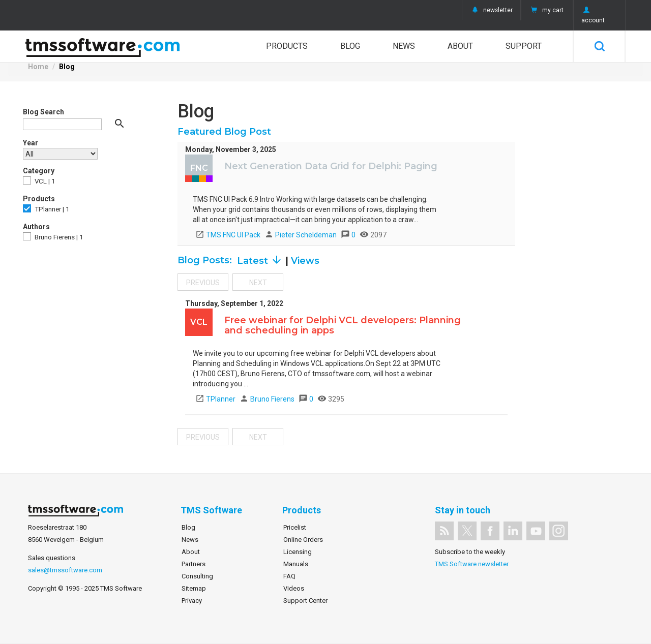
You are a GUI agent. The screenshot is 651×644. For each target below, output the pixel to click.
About (460, 46)
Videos (294, 588)
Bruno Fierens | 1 (53, 237)
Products (287, 46)
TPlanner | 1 (46, 209)
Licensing (298, 552)
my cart (546, 10)
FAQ (289, 576)
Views (305, 261)
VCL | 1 (39, 181)
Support (524, 46)
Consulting (197, 576)
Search (599, 46)
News (404, 46)
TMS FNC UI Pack (228, 235)
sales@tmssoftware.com (65, 570)
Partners (194, 564)
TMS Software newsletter (472, 564)
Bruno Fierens (268, 399)
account (593, 16)
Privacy (192, 601)
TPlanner (215, 399)
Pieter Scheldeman (301, 235)
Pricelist (295, 527)
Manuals (296, 564)
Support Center (305, 601)
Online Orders (303, 540)
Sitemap (194, 588)
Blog (350, 46)
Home (38, 67)
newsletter (491, 10)
